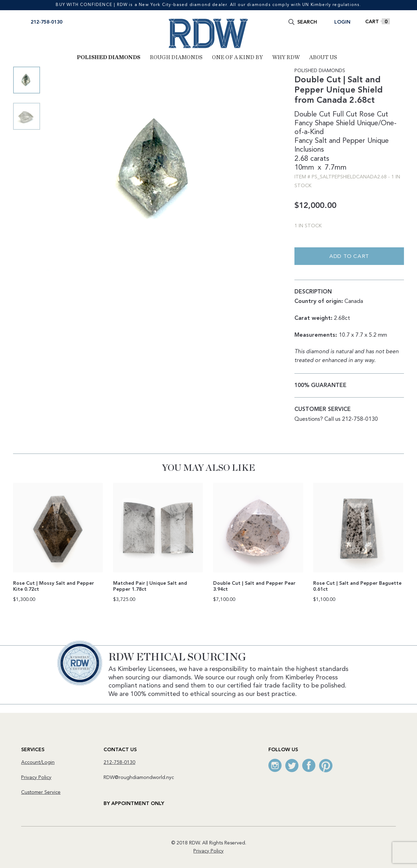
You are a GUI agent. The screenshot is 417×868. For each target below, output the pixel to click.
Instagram (275, 765)
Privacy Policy (36, 778)
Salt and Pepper (340, 141)
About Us (323, 57)
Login (342, 22)
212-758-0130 (46, 22)
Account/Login (38, 762)
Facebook (309, 765)
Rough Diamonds (176, 57)
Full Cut (345, 115)
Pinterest (326, 765)
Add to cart (349, 257)
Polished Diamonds (108, 57)
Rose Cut (374, 115)
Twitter (292, 765)
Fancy (304, 141)
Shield (345, 123)
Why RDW (286, 57)
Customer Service (41, 792)
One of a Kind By (237, 57)
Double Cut (312, 115)
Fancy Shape (314, 123)
